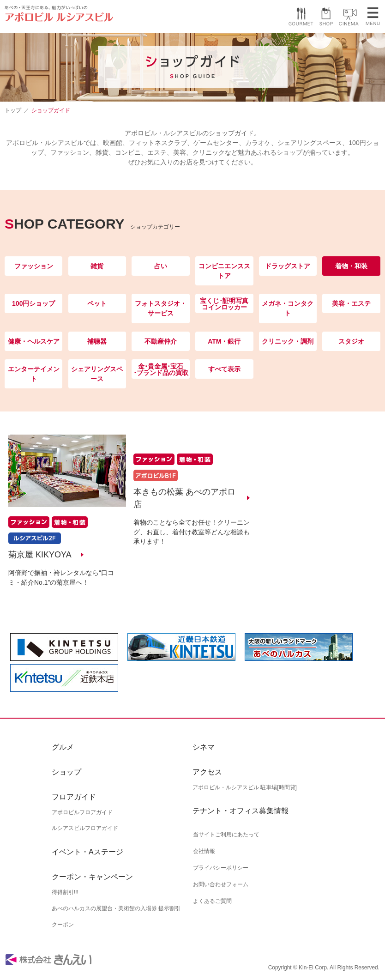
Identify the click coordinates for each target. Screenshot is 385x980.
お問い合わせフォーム (220, 883)
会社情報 (204, 851)
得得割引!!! (65, 893)
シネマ (204, 747)
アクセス (207, 772)
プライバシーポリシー (220, 867)
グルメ (63, 747)
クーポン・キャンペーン (92, 877)
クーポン (63, 925)
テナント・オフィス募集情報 (241, 811)
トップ (13, 110)
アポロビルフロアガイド (82, 812)
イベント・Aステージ (87, 852)
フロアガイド (74, 797)
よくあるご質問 (212, 899)
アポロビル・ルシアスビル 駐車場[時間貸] (245, 787)
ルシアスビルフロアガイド (85, 829)
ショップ (66, 772)
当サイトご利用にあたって (226, 835)
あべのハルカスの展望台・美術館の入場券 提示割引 (116, 909)
